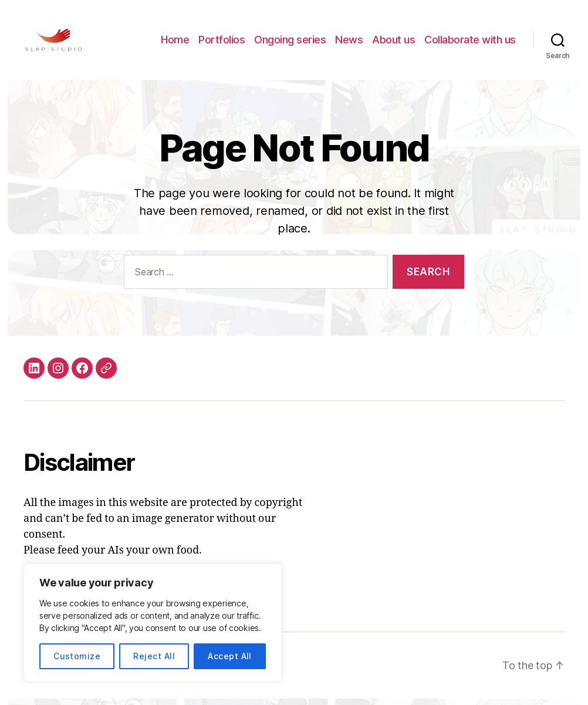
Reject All (154, 656)
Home (175, 43)
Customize (77, 656)
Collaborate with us (470, 43)
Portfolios (222, 43)
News (349, 43)
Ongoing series (290, 43)
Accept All (230, 656)
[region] (153, 623)
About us (393, 43)
